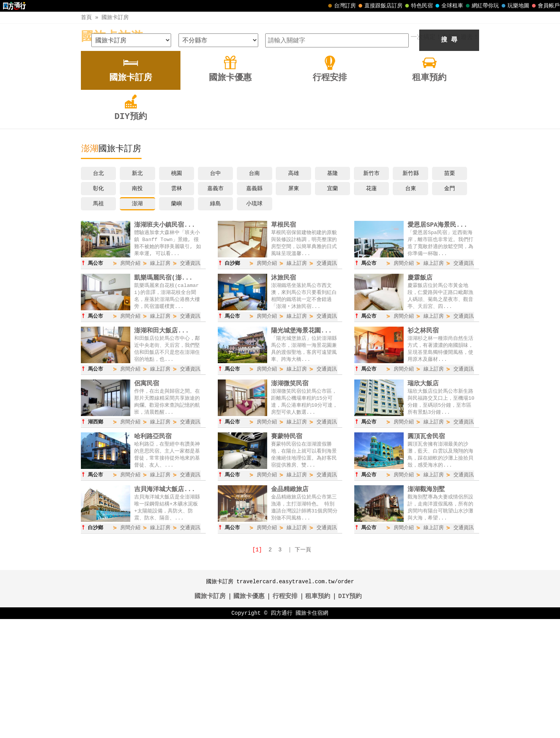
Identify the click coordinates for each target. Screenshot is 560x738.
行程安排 (285, 715)
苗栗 (450, 290)
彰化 (98, 305)
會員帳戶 (545, 6)
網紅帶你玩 (481, 6)
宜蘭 (332, 305)
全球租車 (448, 6)
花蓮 (371, 305)
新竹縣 (411, 290)
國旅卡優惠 (249, 715)
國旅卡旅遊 (112, 37)
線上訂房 (160, 380)
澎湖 (137, 320)
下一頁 (303, 669)
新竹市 (371, 290)
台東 (411, 305)
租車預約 (318, 715)
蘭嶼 (177, 320)
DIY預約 (350, 715)
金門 (450, 305)
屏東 (294, 305)
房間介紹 (130, 380)
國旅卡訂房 (115, 17)
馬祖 (98, 320)
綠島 (215, 320)
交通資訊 (190, 380)
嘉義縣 (254, 305)
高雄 (294, 290)
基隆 (332, 290)
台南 (254, 290)
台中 (215, 290)
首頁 (86, 17)
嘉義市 (215, 305)
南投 (137, 305)
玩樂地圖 (514, 6)
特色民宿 (418, 6)
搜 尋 (449, 157)
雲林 (177, 305)
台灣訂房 (341, 6)
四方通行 (282, 732)
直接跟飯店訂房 (380, 6)
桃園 (177, 290)
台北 (98, 290)
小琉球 (254, 320)
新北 (137, 290)
